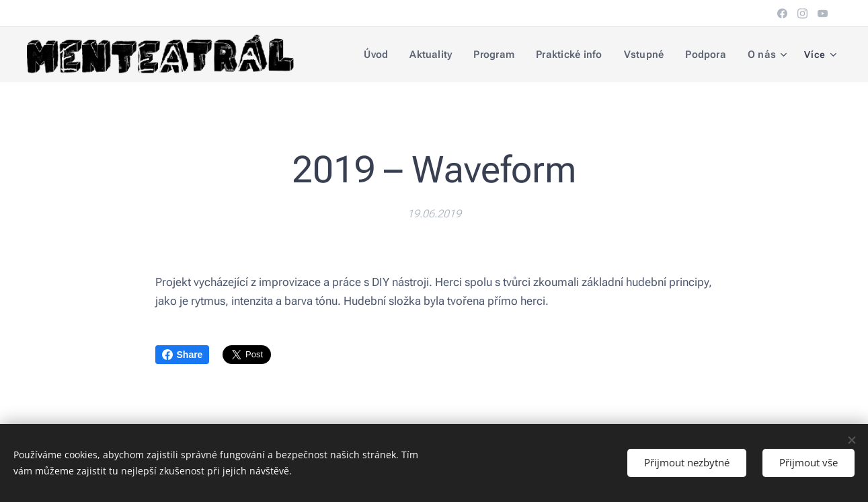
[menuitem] (385, 55)
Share (183, 355)
